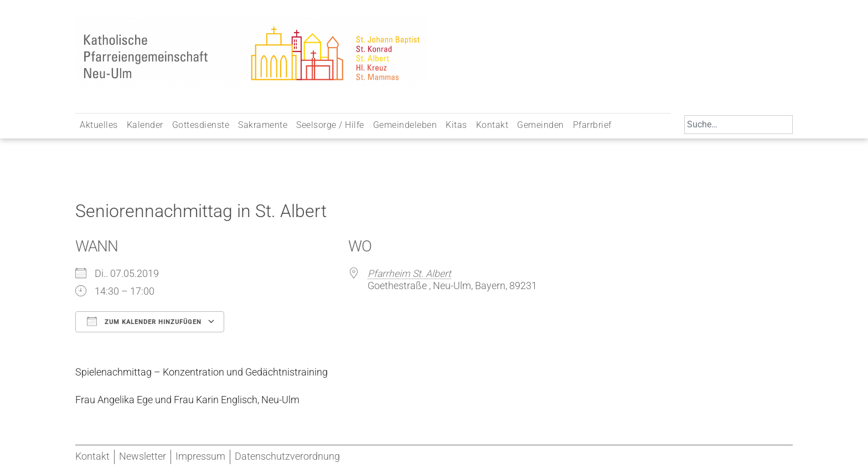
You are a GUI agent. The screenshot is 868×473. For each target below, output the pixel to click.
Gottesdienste (201, 125)
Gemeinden (541, 125)
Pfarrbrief (592, 125)
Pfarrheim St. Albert (409, 274)
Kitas (456, 125)
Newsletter (143, 456)
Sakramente (263, 125)
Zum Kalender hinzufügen (144, 321)
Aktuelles (99, 125)
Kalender (145, 125)
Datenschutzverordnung (287, 456)
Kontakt (492, 125)
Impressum (200, 456)
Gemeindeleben (405, 125)
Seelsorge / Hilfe (330, 125)
